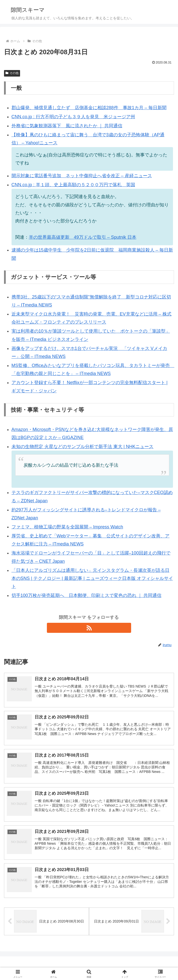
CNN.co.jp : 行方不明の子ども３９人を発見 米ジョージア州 (73, 117)
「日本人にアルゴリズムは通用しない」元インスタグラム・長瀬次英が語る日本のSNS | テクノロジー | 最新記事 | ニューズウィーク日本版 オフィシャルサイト (92, 578)
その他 (12, 73)
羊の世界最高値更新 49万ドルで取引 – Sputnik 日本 (83, 237)
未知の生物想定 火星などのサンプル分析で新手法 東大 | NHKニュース (83, 447)
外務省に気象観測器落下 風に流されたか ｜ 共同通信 (67, 126)
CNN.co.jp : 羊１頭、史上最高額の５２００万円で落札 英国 (73, 185)
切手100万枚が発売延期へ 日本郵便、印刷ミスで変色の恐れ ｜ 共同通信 (86, 595)
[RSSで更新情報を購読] (89, 628)
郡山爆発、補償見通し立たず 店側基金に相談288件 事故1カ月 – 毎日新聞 (89, 108)
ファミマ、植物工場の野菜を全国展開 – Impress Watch (67, 527)
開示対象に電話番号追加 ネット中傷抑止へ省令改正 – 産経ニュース (82, 176)
